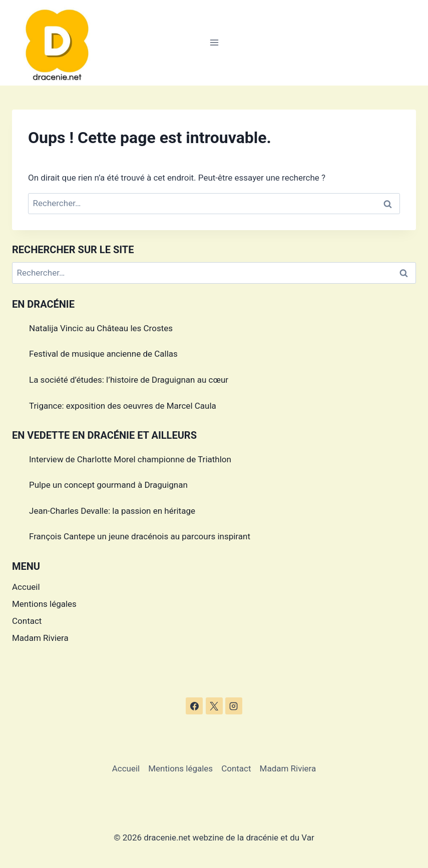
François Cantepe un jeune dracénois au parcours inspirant (140, 536)
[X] (214, 706)
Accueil (26, 587)
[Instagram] (234, 706)
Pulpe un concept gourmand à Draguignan (108, 485)
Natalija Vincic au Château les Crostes (101, 328)
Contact (27, 621)
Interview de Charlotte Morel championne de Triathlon (130, 459)
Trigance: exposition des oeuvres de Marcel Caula (123, 406)
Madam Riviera (40, 638)
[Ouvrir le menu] (214, 43)
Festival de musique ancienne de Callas (103, 354)
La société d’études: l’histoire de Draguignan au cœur (129, 380)
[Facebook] (194, 706)
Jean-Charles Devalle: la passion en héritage (112, 511)
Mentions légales (44, 604)
